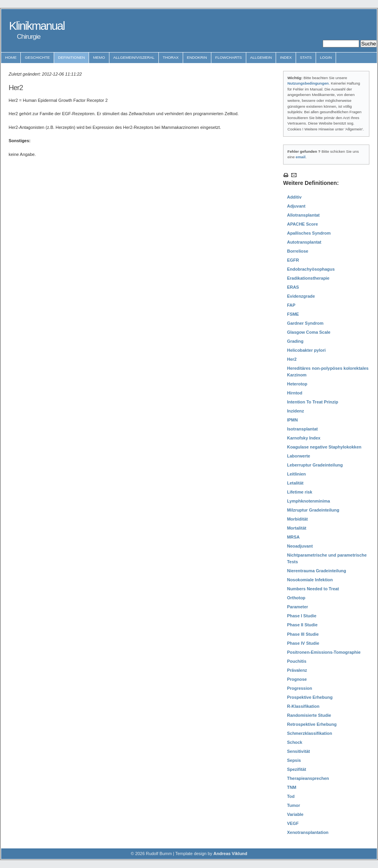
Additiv (294, 197)
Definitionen (72, 57)
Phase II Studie (302, 625)
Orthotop (296, 598)
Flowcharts (229, 57)
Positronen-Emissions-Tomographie (324, 652)
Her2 (292, 359)
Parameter (298, 607)
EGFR (293, 260)
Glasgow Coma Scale (309, 332)
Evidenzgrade (301, 296)
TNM (292, 787)
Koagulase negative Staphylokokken (324, 447)
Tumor (293, 805)
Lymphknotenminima (309, 501)
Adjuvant (296, 206)
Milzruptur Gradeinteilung (313, 510)
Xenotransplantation (308, 832)
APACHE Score (303, 224)
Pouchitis (297, 661)
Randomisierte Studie (309, 715)
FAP (291, 305)
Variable (295, 814)
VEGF (293, 823)
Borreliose (298, 251)
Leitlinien (296, 474)
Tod (291, 796)
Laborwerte (299, 456)
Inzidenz (295, 411)
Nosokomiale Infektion (310, 580)
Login (326, 57)
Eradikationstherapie (308, 278)
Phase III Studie (303, 634)
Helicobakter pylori (306, 350)
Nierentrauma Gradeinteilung (317, 571)
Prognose (297, 679)
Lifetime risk (300, 492)
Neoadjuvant (300, 546)
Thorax (171, 57)
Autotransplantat (304, 242)
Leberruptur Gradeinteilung (315, 465)
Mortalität (297, 528)
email (301, 157)
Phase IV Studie (303, 643)
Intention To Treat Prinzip (313, 402)
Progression (300, 688)
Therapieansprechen (308, 778)
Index (286, 57)
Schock (295, 742)
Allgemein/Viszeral (134, 57)
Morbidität (297, 519)
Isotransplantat (302, 429)
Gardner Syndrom (305, 323)
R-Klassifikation (303, 706)
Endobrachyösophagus (311, 269)
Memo (99, 57)
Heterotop (297, 384)
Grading (295, 341)
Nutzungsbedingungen (308, 83)
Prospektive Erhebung (310, 697)
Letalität (295, 483)
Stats (306, 57)
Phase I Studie (302, 616)
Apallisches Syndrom (309, 233)
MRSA (293, 537)
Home (11, 57)
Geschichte (37, 57)
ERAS (293, 287)
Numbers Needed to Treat (313, 589)
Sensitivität (298, 751)
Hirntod (295, 393)
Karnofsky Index (304, 438)
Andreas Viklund (230, 854)
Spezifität (297, 769)
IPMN (292, 420)
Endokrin (197, 57)
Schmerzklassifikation (310, 733)
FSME (293, 314)
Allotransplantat (303, 215)
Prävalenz (297, 670)
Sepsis (294, 760)
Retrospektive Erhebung (312, 724)
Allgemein (261, 57)
